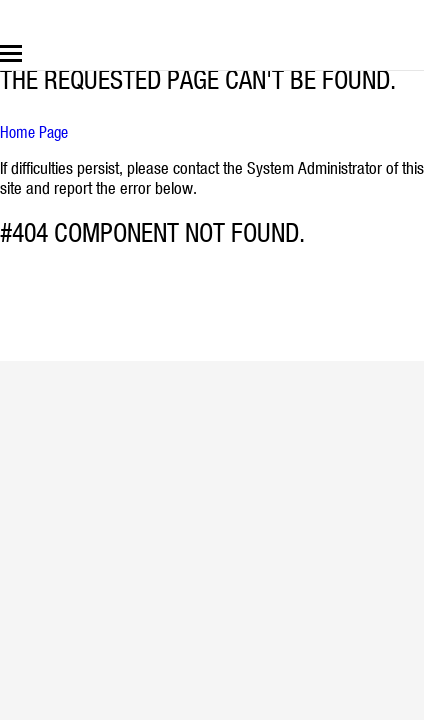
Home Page (34, 132)
